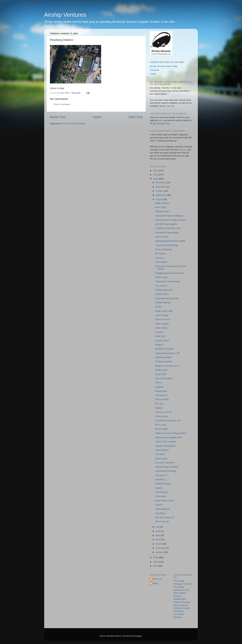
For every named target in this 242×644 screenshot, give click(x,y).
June (158, 531)
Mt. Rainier (160, 254)
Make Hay (160, 336)
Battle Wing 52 (162, 203)
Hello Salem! (161, 328)
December (161, 182)
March (159, 544)
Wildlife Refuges (163, 484)
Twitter (153, 74)
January (160, 552)
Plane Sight (161, 207)
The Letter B (161, 286)
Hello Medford (162, 450)
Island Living (161, 277)
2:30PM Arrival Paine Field (168, 228)
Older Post (135, 117)
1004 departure (163, 509)
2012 (156, 170)
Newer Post (58, 117)
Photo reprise (162, 416)
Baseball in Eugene (165, 349)
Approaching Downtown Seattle (170, 241)
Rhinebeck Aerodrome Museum (179, 614)
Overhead (160, 454)
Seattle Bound (162, 294)
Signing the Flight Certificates (169, 216)
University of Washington (167, 233)
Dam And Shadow (164, 378)
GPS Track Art (162, 522)
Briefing (159, 408)
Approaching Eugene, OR (168, 353)
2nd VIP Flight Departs (166, 224)
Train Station (161, 262)
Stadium (159, 345)
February (160, 548)
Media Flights (162, 429)
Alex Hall (157, 579)
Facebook (155, 70)
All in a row (161, 425)
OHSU (158, 307)
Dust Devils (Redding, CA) (168, 421)
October (160, 191)
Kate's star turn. (163, 319)
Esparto (159, 488)
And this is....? (162, 479)
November (161, 187)
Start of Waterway (164, 249)
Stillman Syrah (162, 211)
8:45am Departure (164, 290)
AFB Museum (162, 492)
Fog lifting (160, 513)
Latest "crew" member (166, 442)
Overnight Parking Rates (167, 298)
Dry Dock (160, 258)
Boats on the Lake (164, 311)
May (158, 535)
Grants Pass (161, 391)
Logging (159, 387)
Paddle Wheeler (163, 303)
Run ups (159, 404)
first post (182, 150)
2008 (156, 562)
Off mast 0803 (162, 399)
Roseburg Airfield (163, 357)
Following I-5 (161, 395)
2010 (156, 179)
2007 (156, 566)
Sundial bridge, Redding (167, 467)
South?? (159, 505)
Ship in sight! (161, 459)
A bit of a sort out (163, 412)
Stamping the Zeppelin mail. (169, 437)
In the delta (161, 496)
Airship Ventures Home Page (164, 66)
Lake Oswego (162, 315)
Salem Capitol (162, 324)
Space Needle (162, 237)
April (158, 540)
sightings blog (163, 123)
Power (158, 383)
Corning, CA (161, 475)
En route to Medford (165, 463)
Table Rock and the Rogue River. (171, 433)
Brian (156, 583)
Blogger (138, 636)
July (158, 527)
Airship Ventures (65, 15)
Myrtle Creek (161, 370)
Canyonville (161, 374)
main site (170, 106)
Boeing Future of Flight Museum (171, 220)
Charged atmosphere (165, 446)
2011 (156, 175)
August (159, 199)
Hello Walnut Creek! (165, 501)
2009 (156, 557)
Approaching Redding (166, 471)
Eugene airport (162, 340)
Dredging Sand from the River (170, 273)
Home (97, 117)
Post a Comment (62, 104)
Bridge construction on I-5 (168, 366)
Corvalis (159, 332)
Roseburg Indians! (164, 361)
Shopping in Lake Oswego (168, 281)
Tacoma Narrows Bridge (167, 245)
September (161, 195)
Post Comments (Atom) (74, 124)
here (160, 120)
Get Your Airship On (165, 517)
